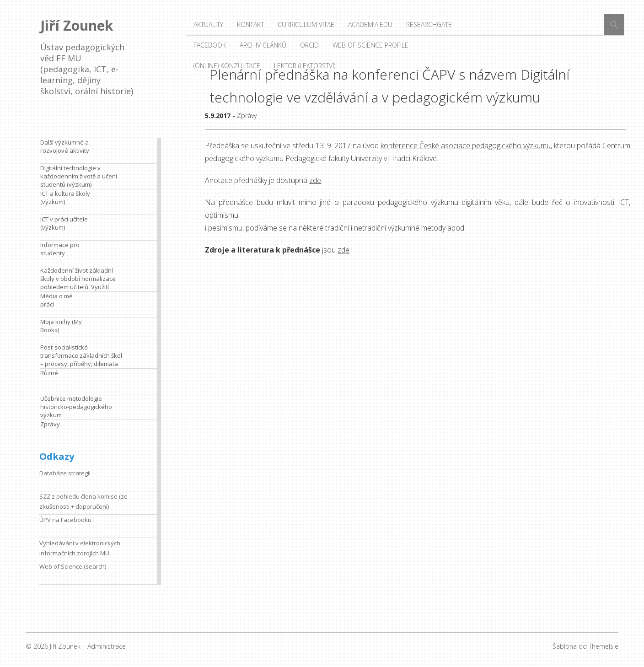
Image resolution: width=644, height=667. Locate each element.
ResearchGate (429, 24)
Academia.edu (370, 24)
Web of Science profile (370, 45)
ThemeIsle (604, 646)
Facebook (210, 45)
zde (315, 180)
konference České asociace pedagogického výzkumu (466, 145)
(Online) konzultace (227, 66)
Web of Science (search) (73, 566)
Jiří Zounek (77, 25)
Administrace (107, 646)
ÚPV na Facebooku (65, 520)
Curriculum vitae (306, 24)
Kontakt (250, 24)
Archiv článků (263, 45)
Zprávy (247, 116)
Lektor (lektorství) (305, 66)
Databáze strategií (65, 473)
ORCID (309, 45)
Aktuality (208, 24)
